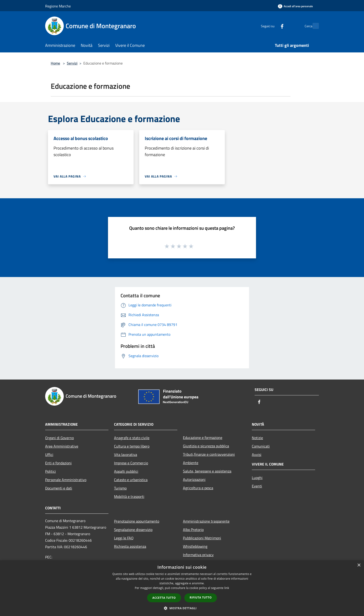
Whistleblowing (195, 546)
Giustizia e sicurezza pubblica (206, 446)
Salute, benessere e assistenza (207, 471)
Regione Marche (58, 6)
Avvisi (257, 455)
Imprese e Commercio (131, 463)
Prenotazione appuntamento (137, 521)
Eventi (257, 486)
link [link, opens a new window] (227, 588)
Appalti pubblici (126, 471)
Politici (51, 471)
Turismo (120, 488)
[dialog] (182, 588)
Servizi (72, 63)
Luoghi (257, 478)
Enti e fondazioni (58, 463)
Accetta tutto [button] (164, 598)
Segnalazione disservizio (133, 530)
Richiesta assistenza (130, 546)
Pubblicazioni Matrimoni (202, 538)
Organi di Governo (59, 438)
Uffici (49, 455)
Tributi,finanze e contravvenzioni (209, 454)
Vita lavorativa (126, 455)
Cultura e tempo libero (132, 446)
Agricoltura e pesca (198, 488)
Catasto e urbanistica (131, 480)
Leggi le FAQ (124, 538)
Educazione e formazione (203, 438)
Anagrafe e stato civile (132, 438)
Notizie (257, 438)
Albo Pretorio (193, 530)
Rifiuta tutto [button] (201, 597)
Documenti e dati (59, 488)
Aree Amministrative (62, 446)
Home (55, 63)
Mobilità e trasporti (129, 496)
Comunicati (261, 446)
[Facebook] (272, 26)
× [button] (359, 565)
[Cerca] (313, 26)
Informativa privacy (198, 555)
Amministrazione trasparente (206, 521)
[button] (182, 608)
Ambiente (191, 463)
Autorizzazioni (194, 479)
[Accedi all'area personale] (295, 6)
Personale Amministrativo (66, 480)
